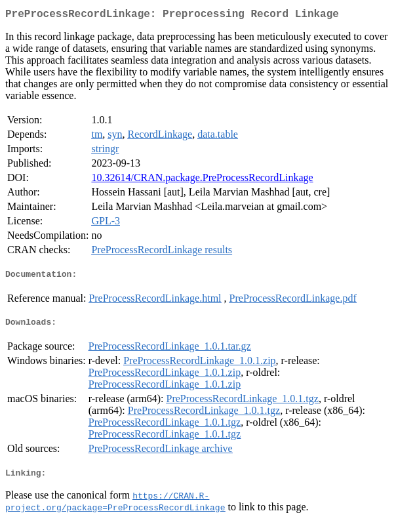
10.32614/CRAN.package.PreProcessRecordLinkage (202, 180)
